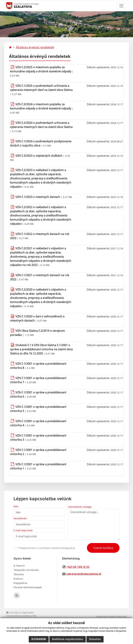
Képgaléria (20, 583)
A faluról (19, 566)
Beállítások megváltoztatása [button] (68, 639)
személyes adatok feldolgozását (57, 548)
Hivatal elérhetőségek (28, 587)
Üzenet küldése (103, 548)
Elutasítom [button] (95, 639)
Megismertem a (46, 548)
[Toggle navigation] (121, 6)
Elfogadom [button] (39, 639)
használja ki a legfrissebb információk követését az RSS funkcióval (21, 616)
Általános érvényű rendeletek (35, 47)
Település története (26, 570)
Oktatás (19, 574)
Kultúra (18, 579)
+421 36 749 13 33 (78, 567)
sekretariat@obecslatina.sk (84, 574)
